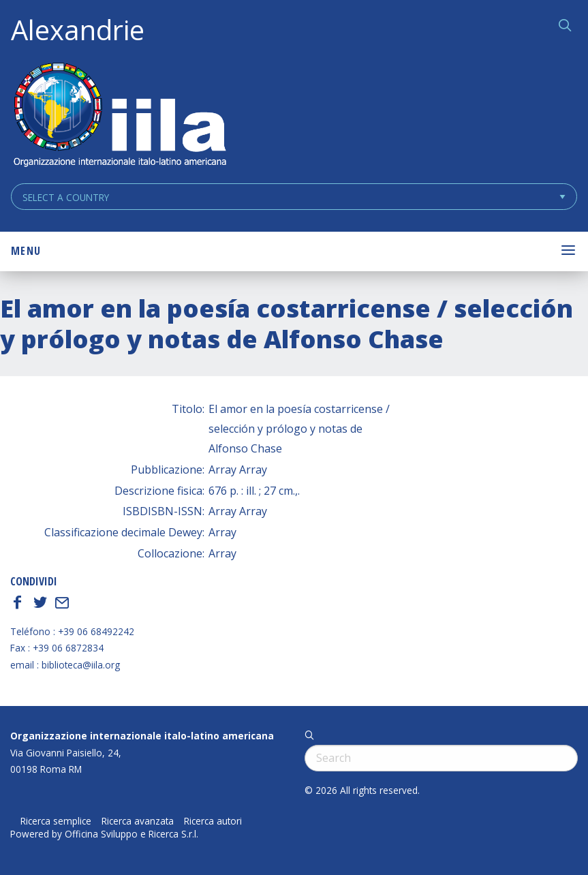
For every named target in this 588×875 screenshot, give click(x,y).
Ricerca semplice (56, 821)
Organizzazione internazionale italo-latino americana (142, 736)
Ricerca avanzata (138, 821)
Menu (26, 251)
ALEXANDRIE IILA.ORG (119, 116)
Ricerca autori (213, 821)
